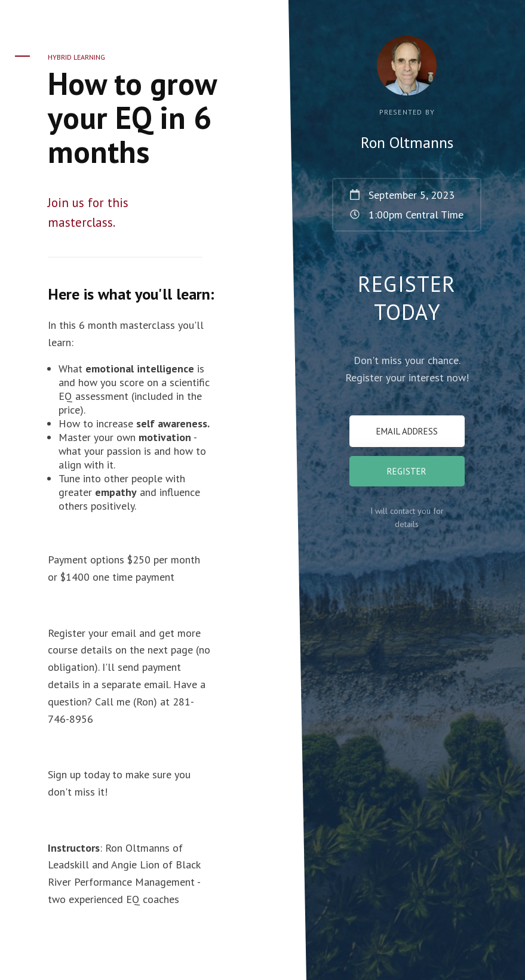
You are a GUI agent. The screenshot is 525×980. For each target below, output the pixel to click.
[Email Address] (407, 431)
